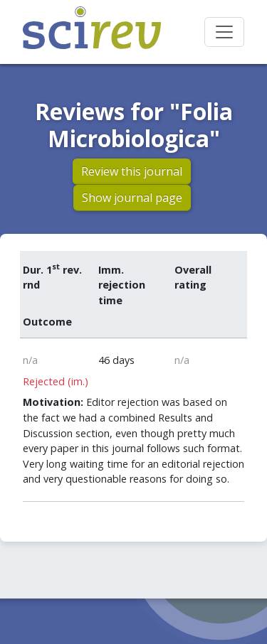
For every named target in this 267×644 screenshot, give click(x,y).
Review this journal (132, 171)
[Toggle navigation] (224, 32)
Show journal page (132, 198)
